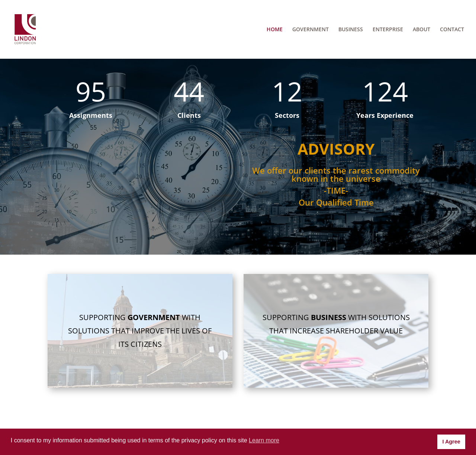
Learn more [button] (264, 440)
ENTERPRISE (388, 30)
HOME (275, 30)
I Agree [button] (451, 442)
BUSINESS (351, 30)
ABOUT (422, 30)
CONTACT (452, 30)
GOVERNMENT (311, 30)
